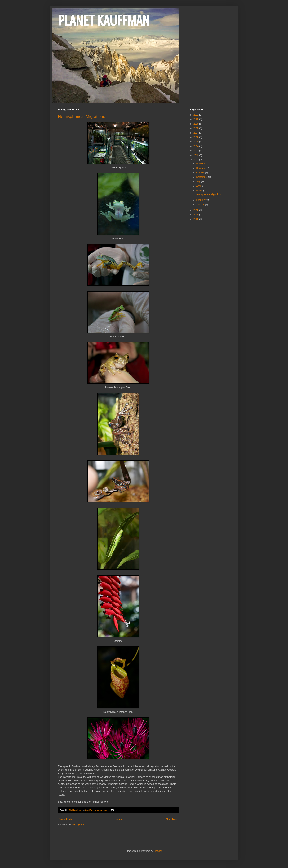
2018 (196, 128)
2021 (196, 115)
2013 (196, 151)
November (202, 168)
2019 (196, 124)
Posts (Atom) (79, 825)
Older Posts (172, 819)
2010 (196, 210)
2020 (196, 119)
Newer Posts (65, 819)
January (201, 205)
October (201, 173)
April (199, 186)
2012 (196, 155)
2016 (196, 137)
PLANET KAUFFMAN (104, 21)
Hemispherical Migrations (82, 116)
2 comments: (101, 810)
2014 (196, 146)
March (200, 191)
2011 (196, 160)
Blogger (158, 851)
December (202, 164)
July (199, 182)
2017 (196, 133)
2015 (196, 142)
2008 (196, 219)
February (201, 200)
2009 (196, 215)
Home (119, 819)
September (202, 177)
